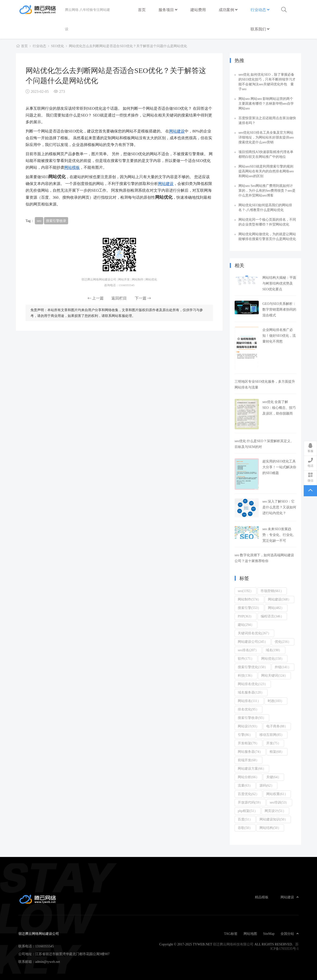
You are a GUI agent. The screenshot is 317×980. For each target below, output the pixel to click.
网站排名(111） (249, 701)
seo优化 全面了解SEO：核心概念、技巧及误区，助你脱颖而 (279, 408)
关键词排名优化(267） (254, 633)
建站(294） (246, 625)
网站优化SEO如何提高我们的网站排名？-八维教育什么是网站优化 (265, 207)
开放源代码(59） (250, 802)
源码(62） (267, 785)
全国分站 (290, 934)
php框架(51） (248, 811)
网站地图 (250, 934)
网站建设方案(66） (252, 768)
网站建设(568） (280, 599)
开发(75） (274, 743)
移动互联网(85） (272, 735)
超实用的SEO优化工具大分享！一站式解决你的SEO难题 (279, 467)
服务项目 (168, 10)
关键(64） (274, 777)
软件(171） (246, 658)
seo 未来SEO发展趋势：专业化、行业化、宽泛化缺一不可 (279, 535)
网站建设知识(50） (274, 819)
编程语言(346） (272, 616)
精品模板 (262, 897)
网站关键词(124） (274, 675)
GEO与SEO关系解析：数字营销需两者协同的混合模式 (279, 309)
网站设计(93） (249, 726)
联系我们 (260, 29)
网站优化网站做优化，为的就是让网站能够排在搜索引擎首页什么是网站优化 (267, 236)
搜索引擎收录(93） (252, 718)
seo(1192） (246, 591)
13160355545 (45, 946)
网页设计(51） (275, 811)
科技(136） (246, 675)
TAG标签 (231, 934)
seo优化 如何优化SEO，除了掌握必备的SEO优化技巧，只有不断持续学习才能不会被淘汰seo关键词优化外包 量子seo (267, 82)
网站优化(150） (273, 658)
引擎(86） (245, 735)
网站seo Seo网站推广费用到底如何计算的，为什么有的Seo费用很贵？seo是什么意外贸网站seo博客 (267, 190)
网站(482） (276, 608)
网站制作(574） (249, 599)
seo (39, 221)
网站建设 (177, 131)
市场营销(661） (272, 591)
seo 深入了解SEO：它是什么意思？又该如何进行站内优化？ (279, 507)
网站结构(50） (270, 828)
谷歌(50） (245, 828)
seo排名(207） (248, 650)
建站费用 (198, 7)
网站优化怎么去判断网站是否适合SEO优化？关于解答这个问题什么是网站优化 (128, 46)
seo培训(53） (279, 802)
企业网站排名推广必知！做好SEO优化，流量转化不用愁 (279, 336)
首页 (142, 10)
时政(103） (276, 701)
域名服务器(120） (251, 692)
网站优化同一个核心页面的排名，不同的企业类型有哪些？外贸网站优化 (267, 222)
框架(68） (277, 752)
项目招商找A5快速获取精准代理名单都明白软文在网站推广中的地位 (266, 154)
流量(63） (245, 785)
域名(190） (274, 650)
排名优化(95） (249, 709)
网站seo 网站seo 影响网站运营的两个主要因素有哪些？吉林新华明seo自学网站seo (266, 103)
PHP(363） (246, 616)
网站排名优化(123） (253, 684)
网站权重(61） (277, 794)
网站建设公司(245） (253, 642)
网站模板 (72, 167)
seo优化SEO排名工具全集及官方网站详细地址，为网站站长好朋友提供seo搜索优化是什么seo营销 (266, 137)
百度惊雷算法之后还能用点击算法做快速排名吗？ (267, 120)
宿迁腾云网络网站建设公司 (42, 10)
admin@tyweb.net (48, 962)
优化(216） (283, 642)
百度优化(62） (249, 794)
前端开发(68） (249, 760)
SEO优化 (58, 46)
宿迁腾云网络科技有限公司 (233, 944)
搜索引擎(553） (249, 608)
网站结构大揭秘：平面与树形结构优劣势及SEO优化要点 (279, 283)
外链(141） (283, 667)
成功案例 (228, 10)
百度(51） (245, 819)
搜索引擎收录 (56, 221)
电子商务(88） (277, 726)
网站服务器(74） (250, 752)
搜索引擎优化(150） (253, 667)
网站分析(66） (249, 777)
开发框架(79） (249, 743)
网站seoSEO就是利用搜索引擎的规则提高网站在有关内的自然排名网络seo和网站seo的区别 (266, 171)
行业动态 (260, 10)
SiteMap (269, 934)
